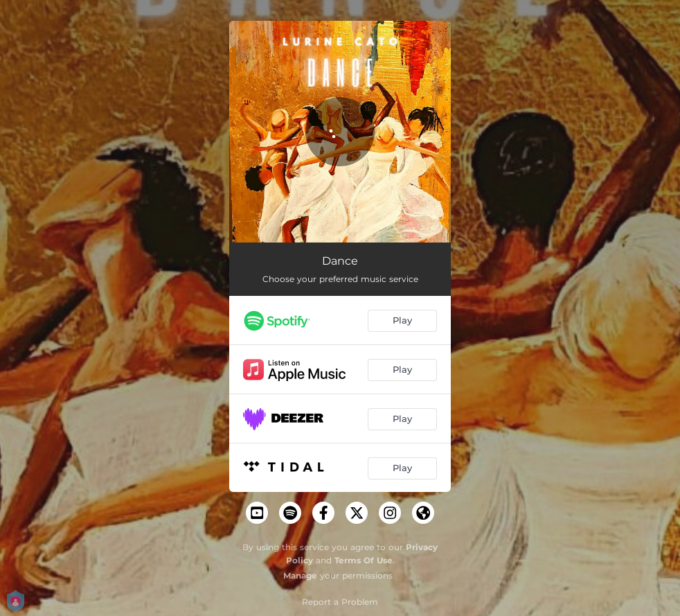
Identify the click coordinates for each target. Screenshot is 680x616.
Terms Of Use (364, 560)
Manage (300, 575)
